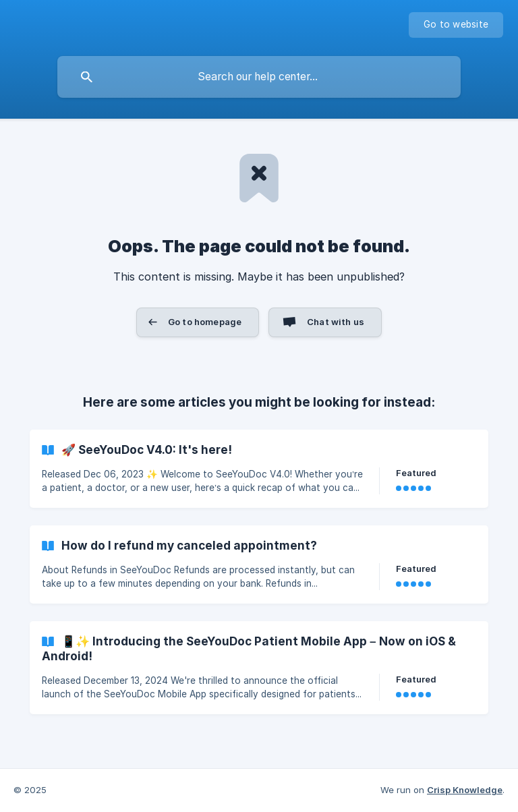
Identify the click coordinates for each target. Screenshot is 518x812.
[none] (456, 25)
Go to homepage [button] (205, 322)
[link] (259, 469)
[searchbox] (259, 77)
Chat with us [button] (336, 322)
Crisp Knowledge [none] (465, 790)
